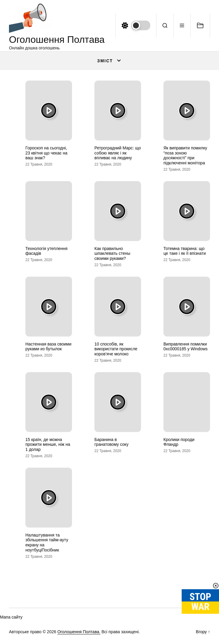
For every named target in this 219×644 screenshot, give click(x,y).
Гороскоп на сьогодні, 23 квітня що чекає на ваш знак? (46, 153)
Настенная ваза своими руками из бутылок (48, 347)
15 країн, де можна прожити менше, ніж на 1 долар (48, 445)
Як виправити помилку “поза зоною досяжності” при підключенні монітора (185, 155)
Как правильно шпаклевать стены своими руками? (112, 254)
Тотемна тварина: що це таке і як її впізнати (185, 251)
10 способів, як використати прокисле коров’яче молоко (116, 349)
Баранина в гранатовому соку (111, 442)
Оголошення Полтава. (79, 632)
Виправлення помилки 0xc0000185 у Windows (186, 347)
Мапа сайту (11, 617)
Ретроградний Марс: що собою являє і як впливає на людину (118, 153)
